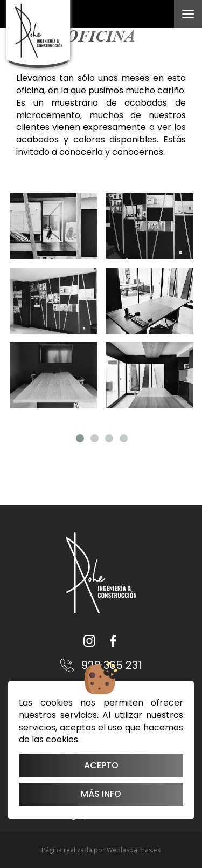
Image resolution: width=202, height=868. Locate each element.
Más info (101, 794)
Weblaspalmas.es (134, 850)
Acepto (101, 765)
